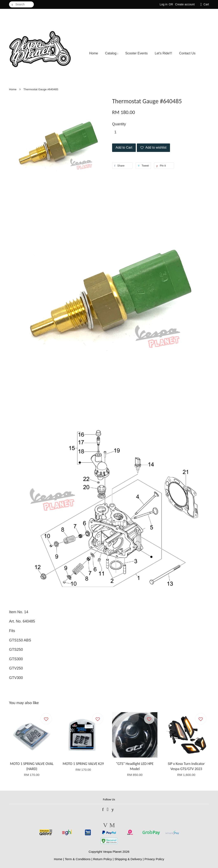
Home (94, 53)
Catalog (112, 53)
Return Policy (103, 859)
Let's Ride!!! (163, 53)
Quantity (119, 124)
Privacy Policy (154, 859)
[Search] (21, 4)
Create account (185, 4)
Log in (164, 4)
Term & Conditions (78, 859)
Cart (206, 4)
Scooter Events (137, 53)
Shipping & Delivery (128, 859)
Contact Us (187, 53)
